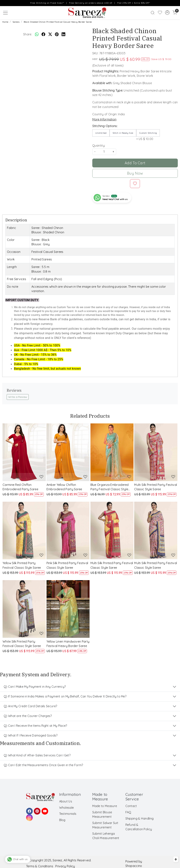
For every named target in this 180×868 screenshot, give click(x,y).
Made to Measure (105, 806)
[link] (153, 13)
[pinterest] (57, 34)
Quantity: (99, 145)
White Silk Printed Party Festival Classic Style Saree (22, 644)
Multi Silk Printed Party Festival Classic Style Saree (156, 487)
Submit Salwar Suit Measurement (105, 825)
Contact (131, 806)
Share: (28, 34)
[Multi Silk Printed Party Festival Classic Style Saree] (156, 452)
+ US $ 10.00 (148, 135)
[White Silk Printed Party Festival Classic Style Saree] (24, 609)
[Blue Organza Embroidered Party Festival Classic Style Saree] (112, 452)
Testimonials (68, 814)
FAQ (128, 812)
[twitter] (50, 34)
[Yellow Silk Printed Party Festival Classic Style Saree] (24, 531)
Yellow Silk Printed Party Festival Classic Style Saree (22, 565)
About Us (66, 801)
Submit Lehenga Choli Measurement (106, 836)
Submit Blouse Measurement (102, 814)
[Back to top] (176, 859)
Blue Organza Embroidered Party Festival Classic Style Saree (110, 487)
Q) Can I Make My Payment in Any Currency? (35, 687)
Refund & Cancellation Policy (139, 827)
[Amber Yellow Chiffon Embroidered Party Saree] (68, 452)
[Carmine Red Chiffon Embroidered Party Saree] (24, 452)
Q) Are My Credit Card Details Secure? (30, 706)
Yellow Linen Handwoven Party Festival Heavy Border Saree (68, 644)
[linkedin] (63, 34)
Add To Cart (135, 163)
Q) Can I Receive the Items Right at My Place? (35, 726)
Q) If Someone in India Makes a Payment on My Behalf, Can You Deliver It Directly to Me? (65, 696)
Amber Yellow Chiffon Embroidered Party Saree (64, 487)
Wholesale (67, 808)
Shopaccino (134, 866)
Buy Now (135, 173)
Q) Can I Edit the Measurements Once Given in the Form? (43, 765)
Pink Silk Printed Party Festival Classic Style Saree (67, 565)
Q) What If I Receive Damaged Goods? (31, 735)
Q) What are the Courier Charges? (28, 716)
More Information (104, 119)
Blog (62, 820)
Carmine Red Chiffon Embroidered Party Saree (20, 487)
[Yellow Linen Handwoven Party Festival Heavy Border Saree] (68, 609)
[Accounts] (167, 13)
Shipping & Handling (140, 818)
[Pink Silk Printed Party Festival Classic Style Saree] (68, 531)
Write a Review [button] (18, 397)
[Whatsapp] (37, 34)
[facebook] (43, 34)
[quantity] (104, 152)
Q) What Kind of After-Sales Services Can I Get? (37, 755)
